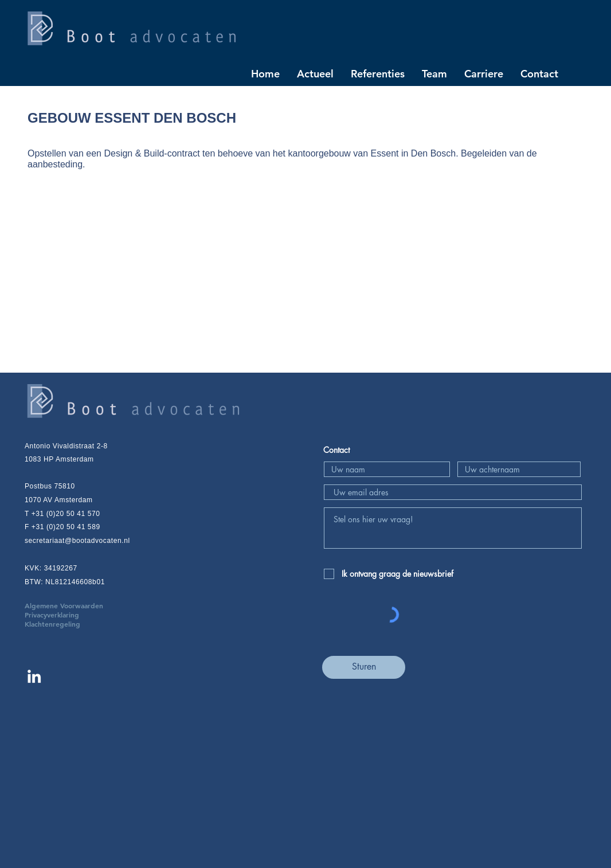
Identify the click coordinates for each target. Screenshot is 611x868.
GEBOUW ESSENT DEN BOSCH (132, 118)
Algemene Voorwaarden (81, 605)
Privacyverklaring (69, 615)
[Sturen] (364, 667)
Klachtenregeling (52, 624)
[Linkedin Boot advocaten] (34, 676)
